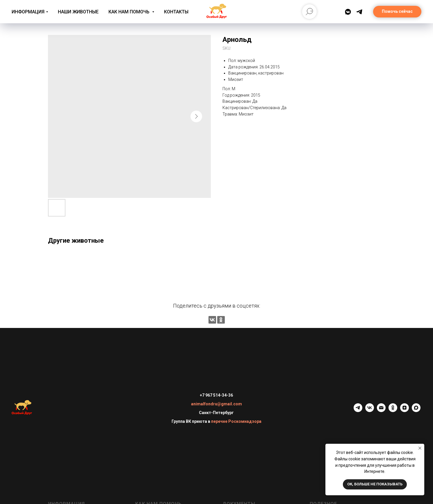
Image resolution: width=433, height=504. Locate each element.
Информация (28, 12)
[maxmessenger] (416, 410)
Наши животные (78, 12)
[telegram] (358, 410)
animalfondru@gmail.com (216, 404)
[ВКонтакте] (348, 12)
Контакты (176, 12)
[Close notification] (420, 448)
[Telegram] (359, 12)
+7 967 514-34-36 (216, 395)
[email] (381, 410)
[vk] (370, 410)
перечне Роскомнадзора (236, 421)
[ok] (393, 410)
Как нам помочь (130, 12)
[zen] (405, 410)
